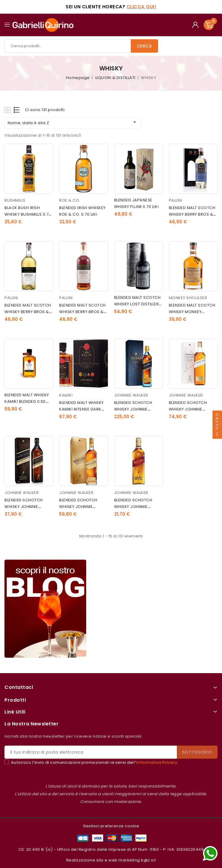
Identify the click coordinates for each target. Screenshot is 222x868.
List (17, 110)
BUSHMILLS (15, 200)
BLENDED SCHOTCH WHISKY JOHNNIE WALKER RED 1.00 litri (134, 507)
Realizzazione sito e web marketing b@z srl (111, 860)
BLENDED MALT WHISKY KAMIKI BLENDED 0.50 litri (27, 401)
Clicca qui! (142, 7)
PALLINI (176, 200)
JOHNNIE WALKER (131, 395)
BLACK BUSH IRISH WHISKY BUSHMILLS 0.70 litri (28, 214)
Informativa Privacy (157, 762)
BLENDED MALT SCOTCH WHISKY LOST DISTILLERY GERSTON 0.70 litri (138, 304)
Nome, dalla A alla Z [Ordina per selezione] (73, 122)
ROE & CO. (70, 200)
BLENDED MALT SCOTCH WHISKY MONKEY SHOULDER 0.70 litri (192, 312)
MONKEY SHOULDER (188, 298)
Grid (8, 110)
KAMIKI (66, 395)
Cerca (145, 46)
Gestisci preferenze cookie (111, 826)
